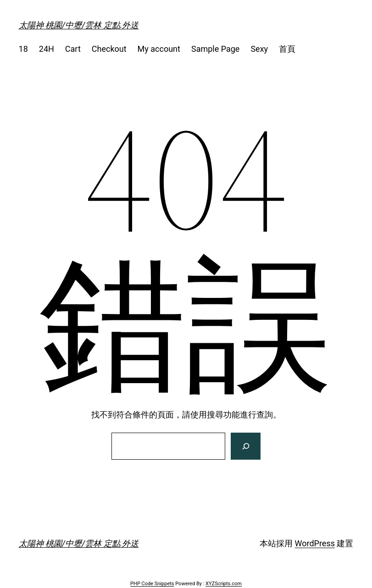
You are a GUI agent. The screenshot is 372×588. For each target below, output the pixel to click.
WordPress (315, 543)
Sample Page (215, 49)
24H (47, 49)
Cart (73, 49)
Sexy (259, 49)
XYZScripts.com (224, 584)
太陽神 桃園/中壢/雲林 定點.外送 (79, 25)
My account (159, 49)
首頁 (287, 49)
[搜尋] (246, 446)
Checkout (109, 49)
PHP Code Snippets (152, 584)
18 (23, 49)
